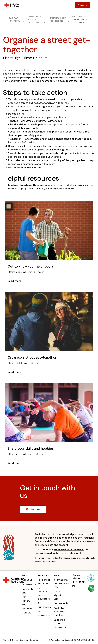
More (56, 575)
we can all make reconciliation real (60, 553)
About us (27, 580)
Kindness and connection (58, 20)
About (25, 575)
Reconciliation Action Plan (69, 549)
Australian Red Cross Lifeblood (59, 612)
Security (34, 640)
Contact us (33, 509)
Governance (29, 584)
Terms (15, 640)
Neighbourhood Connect (29, 185)
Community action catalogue (34, 20)
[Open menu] (94, 5)
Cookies (24, 640)
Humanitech (61, 603)
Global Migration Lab (59, 595)
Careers (27, 613)
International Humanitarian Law (61, 583)
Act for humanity (14, 20)
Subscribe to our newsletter (60, 623)
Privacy (6, 640)
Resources (43, 575)
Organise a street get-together (80, 20)
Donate (82, 5)
